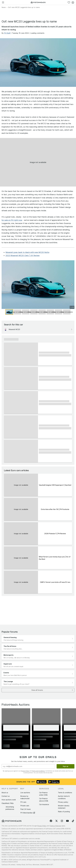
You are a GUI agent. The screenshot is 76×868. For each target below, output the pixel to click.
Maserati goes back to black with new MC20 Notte (27, 252)
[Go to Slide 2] (17, 312)
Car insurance (44, 804)
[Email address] (28, 766)
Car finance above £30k (44, 800)
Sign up (66, 766)
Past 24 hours (26, 809)
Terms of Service (55, 826)
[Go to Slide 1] (9, 312)
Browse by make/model (25, 797)
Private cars (25, 806)
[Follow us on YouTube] (67, 821)
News (4, 7)
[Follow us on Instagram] (62, 821)
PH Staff (7, 33)
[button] (38, 285)
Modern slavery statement (64, 807)
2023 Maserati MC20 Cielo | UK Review (23, 255)
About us (5, 793)
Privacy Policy (25, 771)
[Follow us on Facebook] (51, 821)
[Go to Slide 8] (67, 312)
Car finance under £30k (43, 794)
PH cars (23, 802)
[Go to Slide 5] (42, 312)
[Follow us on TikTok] (73, 821)
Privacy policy (63, 802)
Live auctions (25, 793)
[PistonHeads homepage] (38, 2)
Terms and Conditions (38, 771)
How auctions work (9, 800)
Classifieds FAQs (8, 803)
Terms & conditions (65, 793)
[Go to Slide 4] (34, 312)
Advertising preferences (10, 808)
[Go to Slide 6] (50, 312)
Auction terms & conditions (64, 797)
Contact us (6, 796)
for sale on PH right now (12, 220)
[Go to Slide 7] (59, 312)
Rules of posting (64, 812)
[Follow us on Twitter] (57, 821)
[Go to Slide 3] (26, 312)
